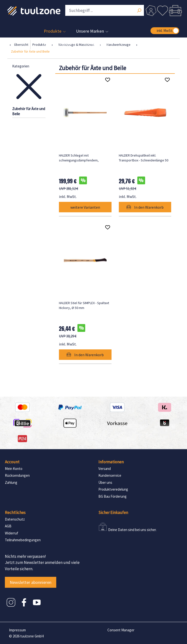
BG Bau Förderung (112, 496)
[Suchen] (139, 11)
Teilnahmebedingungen (23, 540)
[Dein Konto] (151, 11)
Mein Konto (14, 469)
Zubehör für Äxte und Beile (29, 111)
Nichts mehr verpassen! (25, 556)
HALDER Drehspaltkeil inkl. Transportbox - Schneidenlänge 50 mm (144, 158)
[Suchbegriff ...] (105, 10)
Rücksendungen (17, 475)
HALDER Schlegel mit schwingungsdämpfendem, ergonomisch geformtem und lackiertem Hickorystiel (80, 158)
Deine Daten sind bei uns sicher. (132, 530)
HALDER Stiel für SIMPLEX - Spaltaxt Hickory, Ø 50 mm (84, 305)
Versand (105, 469)
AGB (8, 526)
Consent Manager (121, 630)
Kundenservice (110, 475)
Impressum (17, 630)
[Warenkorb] (175, 11)
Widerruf (12, 533)
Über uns (105, 482)
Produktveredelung (113, 489)
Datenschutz (15, 519)
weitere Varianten (85, 207)
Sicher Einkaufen (113, 513)
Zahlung (11, 482)
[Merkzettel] (163, 11)
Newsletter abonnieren (31, 582)
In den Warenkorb (145, 207)
